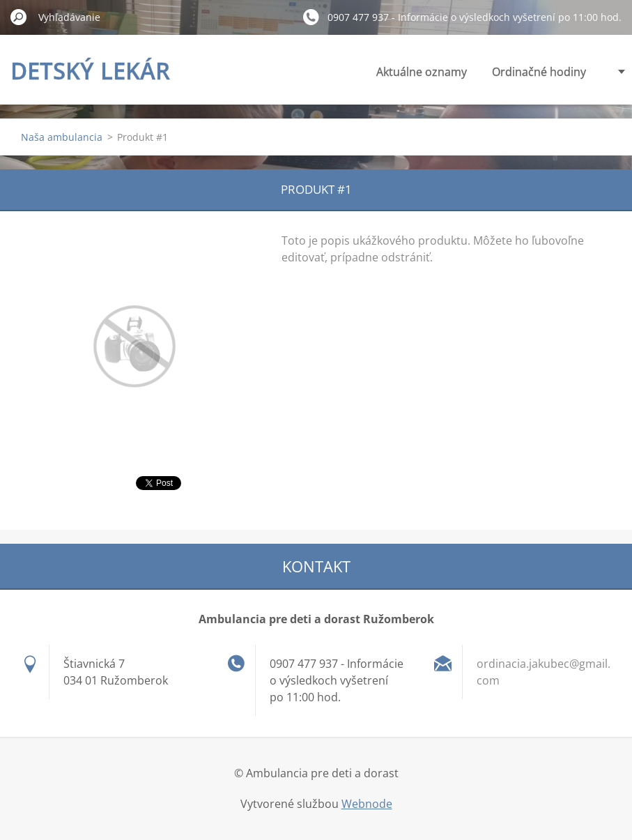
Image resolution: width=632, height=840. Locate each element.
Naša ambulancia (62, 137)
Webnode (367, 804)
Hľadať (19, 17)
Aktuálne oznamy (422, 72)
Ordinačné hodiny (539, 72)
